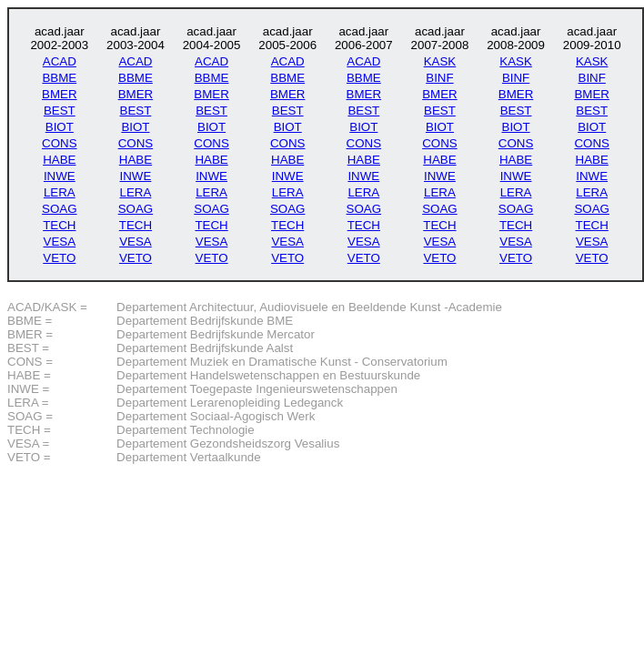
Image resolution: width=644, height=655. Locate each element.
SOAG (60, 209)
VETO (59, 258)
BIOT (60, 127)
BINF (439, 78)
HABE (59, 160)
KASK (440, 61)
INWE (60, 176)
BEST (60, 111)
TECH (59, 225)
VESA (60, 242)
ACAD (60, 61)
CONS (60, 143)
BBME (59, 78)
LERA (60, 192)
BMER (60, 94)
